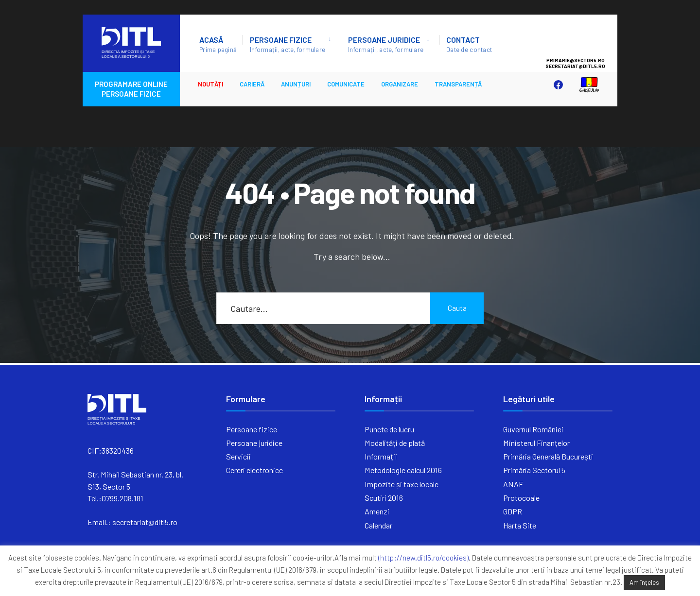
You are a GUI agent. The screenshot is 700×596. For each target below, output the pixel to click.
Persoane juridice (386, 44)
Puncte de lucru (389, 429)
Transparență (458, 84)
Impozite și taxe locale (402, 484)
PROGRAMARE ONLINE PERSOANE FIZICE (131, 89)
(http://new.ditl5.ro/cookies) (423, 558)
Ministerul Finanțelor (536, 443)
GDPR (513, 511)
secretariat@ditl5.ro (145, 522)
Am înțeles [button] (644, 582)
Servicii (238, 456)
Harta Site (520, 525)
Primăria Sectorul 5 (534, 470)
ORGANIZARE (400, 84)
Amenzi (377, 511)
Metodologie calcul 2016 (403, 470)
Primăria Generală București (548, 456)
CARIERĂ (252, 84)
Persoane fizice (288, 44)
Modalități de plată (395, 443)
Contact (469, 44)
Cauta (457, 308)
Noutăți (210, 84)
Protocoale (521, 498)
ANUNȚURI (296, 84)
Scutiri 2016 (384, 498)
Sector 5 (585, 39)
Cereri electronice (254, 470)
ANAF (513, 484)
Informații (381, 456)
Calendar (378, 525)
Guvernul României (533, 429)
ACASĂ (218, 44)
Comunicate (346, 84)
